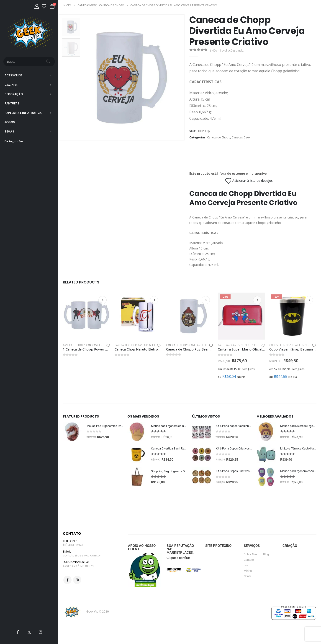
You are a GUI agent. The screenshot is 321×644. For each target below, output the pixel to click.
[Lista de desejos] (44, 6)
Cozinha (11, 85)
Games (235, 345)
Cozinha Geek (294, 345)
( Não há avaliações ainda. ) (228, 51)
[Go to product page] (86, 316)
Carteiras (224, 345)
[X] (29, 632)
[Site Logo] (29, 33)
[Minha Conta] (37, 6)
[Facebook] (18, 632)
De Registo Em (14, 141)
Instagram (77, 582)
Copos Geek (277, 345)
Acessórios (14, 75)
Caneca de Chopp (219, 137)
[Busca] (49, 62)
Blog (266, 555)
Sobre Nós (250, 555)
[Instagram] (41, 632)
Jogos (10, 122)
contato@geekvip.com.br (82, 557)
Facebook (67, 582)
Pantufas (12, 103)
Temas (9, 131)
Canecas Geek (241, 137)
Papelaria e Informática (23, 113)
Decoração (14, 94)
